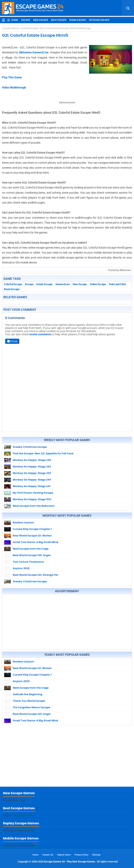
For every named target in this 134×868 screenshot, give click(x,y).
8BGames (25, 52)
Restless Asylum (23, 522)
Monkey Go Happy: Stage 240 (32, 460)
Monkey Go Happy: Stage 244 (32, 480)
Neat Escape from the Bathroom (34, 506)
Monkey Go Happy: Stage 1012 (32, 499)
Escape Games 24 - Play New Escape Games (70, 862)
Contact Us (48, 855)
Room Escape (78, 20)
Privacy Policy (81, 855)
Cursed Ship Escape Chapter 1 (32, 529)
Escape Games (11, 28)
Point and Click (117, 284)
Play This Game (12, 77)
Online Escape (98, 284)
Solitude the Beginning (28, 694)
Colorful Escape (30, 28)
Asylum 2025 (21, 568)
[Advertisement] (67, 622)
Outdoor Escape (99, 20)
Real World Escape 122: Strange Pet (35, 575)
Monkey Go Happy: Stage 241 (32, 486)
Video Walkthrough (14, 87)
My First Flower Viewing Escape (33, 493)
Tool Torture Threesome (28, 562)
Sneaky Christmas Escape (30, 447)
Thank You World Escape (29, 701)
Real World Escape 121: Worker (32, 536)
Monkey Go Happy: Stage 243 (32, 467)
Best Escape (59, 20)
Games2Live (41, 52)
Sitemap (96, 855)
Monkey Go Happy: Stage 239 (32, 473)
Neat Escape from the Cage (31, 549)
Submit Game (64, 855)
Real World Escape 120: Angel (32, 555)
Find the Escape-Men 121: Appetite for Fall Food (43, 453)
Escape (26, 20)
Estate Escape (44, 284)
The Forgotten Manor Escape (31, 707)
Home (13, 20)
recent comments (40, 334)
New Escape (41, 20)
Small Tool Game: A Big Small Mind (35, 542)
